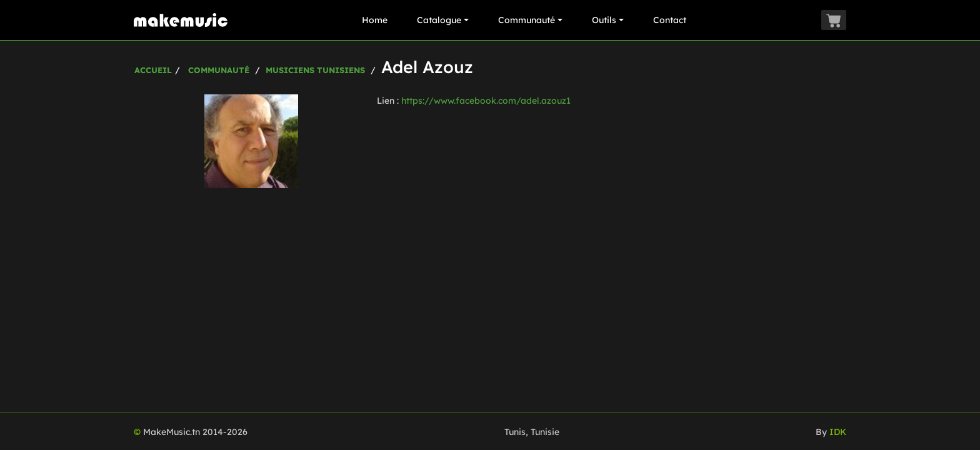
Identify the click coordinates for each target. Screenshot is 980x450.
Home (375, 20)
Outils (608, 20)
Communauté (530, 20)
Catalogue (443, 20)
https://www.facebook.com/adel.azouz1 (486, 101)
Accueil (153, 70)
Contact (670, 20)
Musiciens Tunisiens (315, 70)
